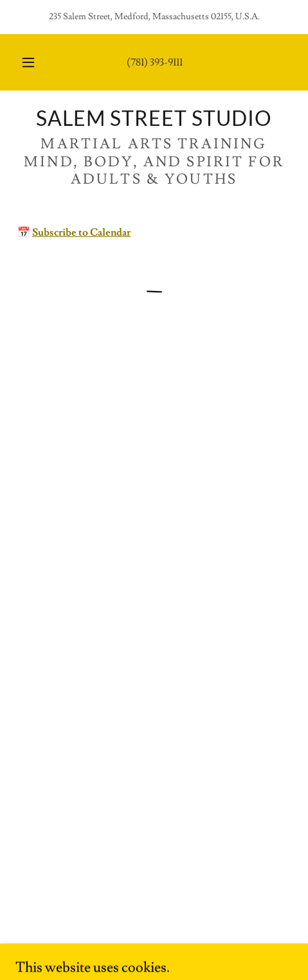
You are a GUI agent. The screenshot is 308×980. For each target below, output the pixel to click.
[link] (154, 118)
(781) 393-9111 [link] (155, 62)
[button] (28, 62)
